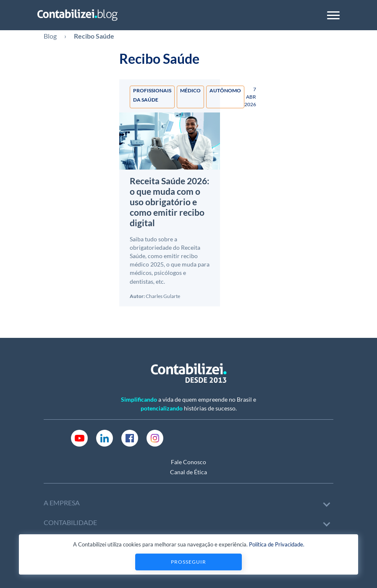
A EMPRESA (62, 503)
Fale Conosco (188, 462)
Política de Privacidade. (277, 544)
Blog (50, 36)
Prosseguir (188, 562)
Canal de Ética (188, 472)
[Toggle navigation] (333, 15)
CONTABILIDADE (70, 522)
